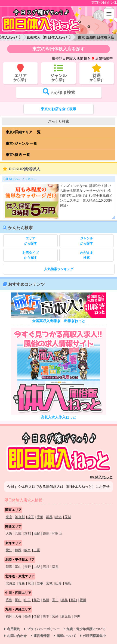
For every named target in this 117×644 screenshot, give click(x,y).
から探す (30, 241)
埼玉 (31, 517)
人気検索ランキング (59, 269)
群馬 (49, 517)
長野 (27, 567)
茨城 (68, 517)
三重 (37, 550)
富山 (18, 567)
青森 (21, 583)
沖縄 (77, 617)
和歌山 (57, 534)
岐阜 (27, 550)
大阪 (9, 534)
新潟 (9, 567)
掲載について (66, 636)
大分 (18, 617)
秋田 (31, 583)
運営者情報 (42, 636)
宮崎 (55, 617)
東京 (9, 517)
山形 (59, 583)
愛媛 (83, 600)
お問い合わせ (17, 636)
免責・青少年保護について (86, 629)
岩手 (40, 583)
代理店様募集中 (94, 636)
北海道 (11, 583)
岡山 (18, 600)
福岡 (9, 617)
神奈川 (20, 517)
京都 (27, 534)
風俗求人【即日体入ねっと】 (49, 37)
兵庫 (18, 534)
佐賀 (37, 617)
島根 (46, 600)
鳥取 (37, 600)
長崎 (27, 617)
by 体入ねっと (101, 477)
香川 (55, 600)
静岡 (18, 550)
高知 (74, 600)
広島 (9, 600)
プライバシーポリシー (43, 629)
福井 (55, 567)
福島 (68, 583)
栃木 (59, 517)
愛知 (9, 550)
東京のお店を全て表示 (59, 109)
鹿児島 (66, 617)
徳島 (64, 600)
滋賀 (37, 534)
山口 (27, 600)
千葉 (40, 517)
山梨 (37, 567)
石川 (46, 567)
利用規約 (14, 629)
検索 (87, 255)
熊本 (46, 617)
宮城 (49, 583)
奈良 (46, 534)
